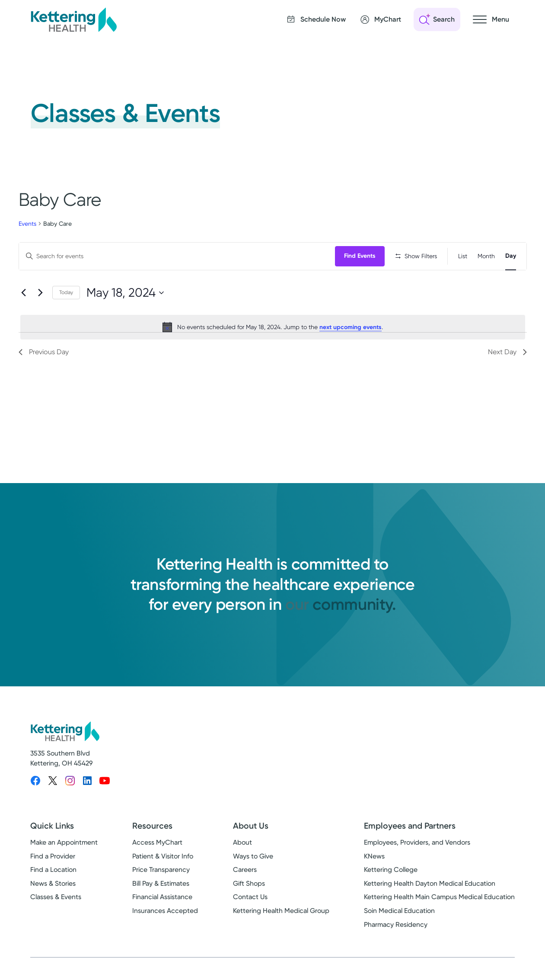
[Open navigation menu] (491, 19)
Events (27, 224)
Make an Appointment (64, 849)
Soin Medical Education (399, 917)
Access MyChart (157, 849)
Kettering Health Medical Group (281, 917)
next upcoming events (351, 355)
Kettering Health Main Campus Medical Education (439, 903)
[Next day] (41, 320)
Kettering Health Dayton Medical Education (430, 889)
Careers (245, 876)
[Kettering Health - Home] (73, 19)
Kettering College (391, 876)
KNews (374, 862)
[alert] (273, 355)
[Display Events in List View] (463, 256)
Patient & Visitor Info (163, 862)
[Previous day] (24, 320)
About (242, 849)
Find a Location (53, 876)
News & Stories (53, 889)
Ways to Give (253, 862)
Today (66, 320)
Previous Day (44, 380)
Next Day (507, 380)
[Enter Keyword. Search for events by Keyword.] (178, 256)
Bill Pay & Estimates (161, 889)
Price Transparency (161, 876)
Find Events (362, 256)
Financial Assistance (162, 903)
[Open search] (437, 19)
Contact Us (250, 903)
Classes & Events (56, 903)
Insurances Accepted (165, 917)
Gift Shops (249, 889)
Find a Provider (53, 862)
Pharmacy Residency (396, 930)
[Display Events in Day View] (511, 256)
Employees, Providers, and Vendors (417, 849)
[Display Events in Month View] (486, 256)
